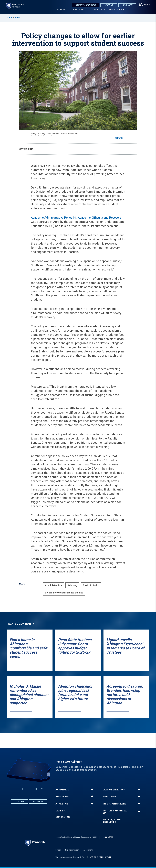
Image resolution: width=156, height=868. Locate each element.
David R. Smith (91, 585)
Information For (117, 10)
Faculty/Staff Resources (112, 821)
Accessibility (88, 850)
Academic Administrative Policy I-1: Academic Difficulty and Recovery (76, 218)
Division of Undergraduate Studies (64, 593)
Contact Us (63, 817)
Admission (62, 797)
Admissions (78, 10)
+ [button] (92, 790)
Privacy (58, 850)
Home (9, 17)
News (18, 17)
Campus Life (96, 10)
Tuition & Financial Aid (115, 812)
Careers (61, 811)
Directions (109, 797)
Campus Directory (114, 790)
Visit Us (109, 5)
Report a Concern (85, 5)
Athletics (62, 804)
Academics (61, 10)
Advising (72, 585)
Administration (53, 585)
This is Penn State (114, 804)
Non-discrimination (72, 850)
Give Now (127, 5)
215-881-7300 (107, 837)
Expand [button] (119, 138)
